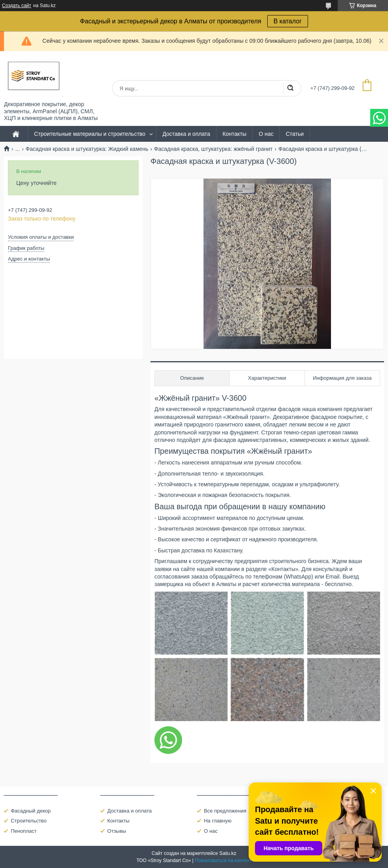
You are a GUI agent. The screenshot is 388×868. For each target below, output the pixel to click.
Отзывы (117, 831)
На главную (218, 821)
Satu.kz (228, 853)
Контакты (234, 134)
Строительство (29, 821)
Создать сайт (17, 6)
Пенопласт (24, 831)
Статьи (295, 134)
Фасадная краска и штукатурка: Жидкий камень (87, 149)
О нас (266, 134)
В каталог (288, 21)
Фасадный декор (31, 811)
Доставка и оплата (186, 134)
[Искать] (290, 88)
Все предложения (225, 811)
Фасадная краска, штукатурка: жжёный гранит (213, 149)
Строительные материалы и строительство (90, 134)
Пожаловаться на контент (223, 860)
